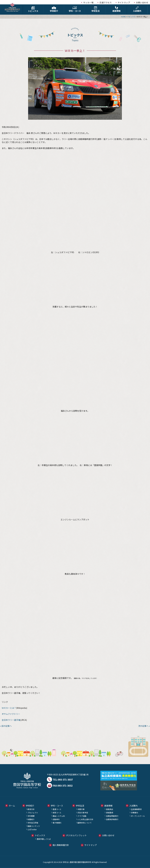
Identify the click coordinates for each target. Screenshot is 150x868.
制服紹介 (31, 819)
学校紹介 (54, 9)
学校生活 (96, 9)
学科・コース (75, 9)
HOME (123, 17)
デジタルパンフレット (76, 835)
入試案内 (137, 9)
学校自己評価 (33, 823)
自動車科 (56, 819)
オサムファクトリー (11, 714)
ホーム (12, 806)
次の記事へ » (144, 726)
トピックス (33, 9)
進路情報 (116, 9)
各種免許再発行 (112, 819)
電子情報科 (57, 823)
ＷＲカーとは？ (9, 708)
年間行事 (81, 809)
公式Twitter (32, 829)
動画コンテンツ (34, 826)
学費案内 (134, 813)
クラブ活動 (82, 816)
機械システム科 (59, 816)
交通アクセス (106, 2)
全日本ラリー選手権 (11, 720)
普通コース (57, 809)
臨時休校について (85, 823)
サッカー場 (88, 2)
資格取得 (110, 813)
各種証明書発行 (112, 816)
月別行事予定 (83, 813)
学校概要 (31, 816)
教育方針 (31, 809)
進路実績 (110, 809)
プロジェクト (33, 813)
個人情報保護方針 (61, 845)
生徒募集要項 (136, 809)
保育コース (57, 813)
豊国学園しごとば (44, 839)
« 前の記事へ (6, 726)
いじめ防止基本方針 (85, 819)
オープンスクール (138, 816)
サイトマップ (124, 2)
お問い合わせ (142, 2)
